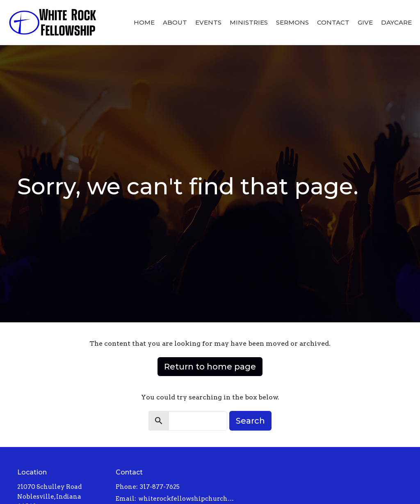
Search (250, 421)
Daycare (396, 22)
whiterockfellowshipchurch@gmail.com (188, 499)
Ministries (249, 22)
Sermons (292, 22)
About (175, 22)
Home (144, 22)
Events (208, 22)
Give (365, 22)
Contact (333, 22)
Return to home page (210, 367)
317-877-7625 (160, 487)
